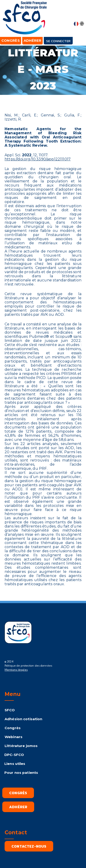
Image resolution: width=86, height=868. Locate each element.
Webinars (14, 737)
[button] (79, 14)
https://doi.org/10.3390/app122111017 (38, 159)
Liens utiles (15, 764)
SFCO (10, 710)
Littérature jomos (21, 746)
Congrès (13, 728)
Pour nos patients (21, 773)
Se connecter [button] (58, 41)
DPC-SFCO (14, 755)
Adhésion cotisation (23, 719)
